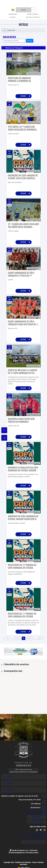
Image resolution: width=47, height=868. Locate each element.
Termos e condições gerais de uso (34, 834)
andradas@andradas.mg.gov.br (31, 812)
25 (40, 638)
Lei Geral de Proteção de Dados (33, 842)
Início (5, 30)
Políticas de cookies (39, 836)
